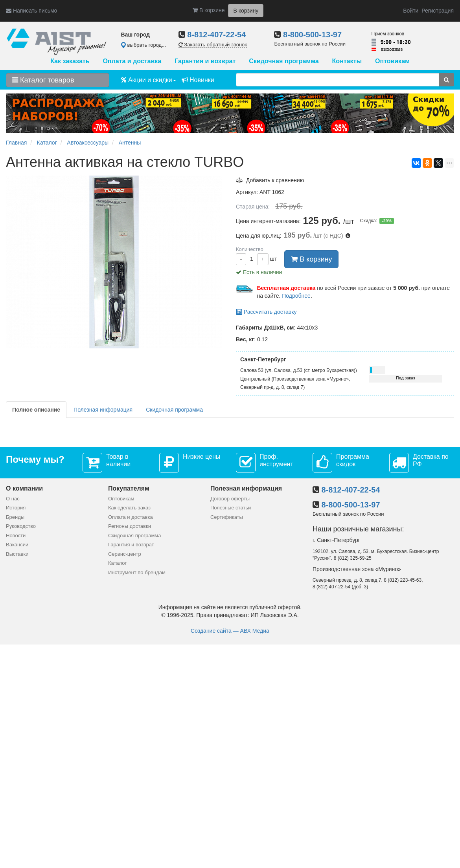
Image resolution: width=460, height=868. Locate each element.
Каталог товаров (43, 80)
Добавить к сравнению (270, 180)
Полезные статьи (231, 508)
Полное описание (36, 410)
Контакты (347, 61)
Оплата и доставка (132, 61)
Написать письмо (31, 11)
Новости (16, 536)
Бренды (15, 517)
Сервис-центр (125, 554)
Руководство (21, 526)
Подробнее (296, 296)
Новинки (198, 80)
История (16, 508)
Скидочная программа (284, 61)
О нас (13, 499)
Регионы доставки (130, 526)
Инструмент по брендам (137, 572)
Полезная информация (103, 410)
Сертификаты (227, 517)
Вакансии (17, 545)
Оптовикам (392, 61)
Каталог (117, 563)
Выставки (17, 554)
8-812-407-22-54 (216, 35)
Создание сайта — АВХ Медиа (230, 631)
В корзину (311, 259)
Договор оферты (230, 499)
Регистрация (438, 11)
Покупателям (129, 488)
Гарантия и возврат (205, 61)
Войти (411, 11)
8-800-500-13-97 (312, 35)
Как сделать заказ (129, 508)
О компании (24, 488)
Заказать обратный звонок (213, 45)
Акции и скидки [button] (149, 80)
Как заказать (70, 61)
